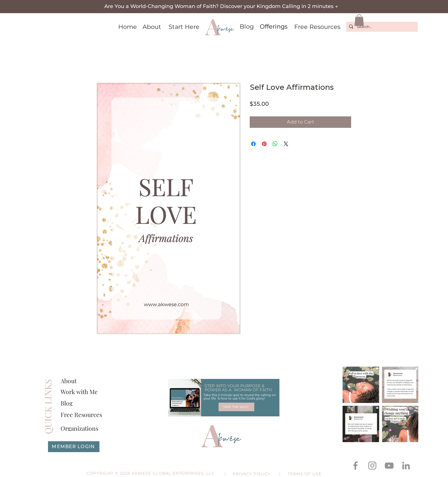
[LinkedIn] (406, 466)
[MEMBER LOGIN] (74, 447)
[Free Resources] (317, 27)
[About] (152, 27)
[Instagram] (372, 466)
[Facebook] (355, 466)
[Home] (127, 27)
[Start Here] (184, 27)
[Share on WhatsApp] (275, 144)
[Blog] (247, 27)
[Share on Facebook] (253, 144)
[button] (221, 6)
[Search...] (381, 27)
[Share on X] (286, 144)
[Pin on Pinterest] (264, 144)
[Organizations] (83, 428)
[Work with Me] (80, 392)
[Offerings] (273, 27)
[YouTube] (389, 466)
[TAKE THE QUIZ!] (236, 407)
